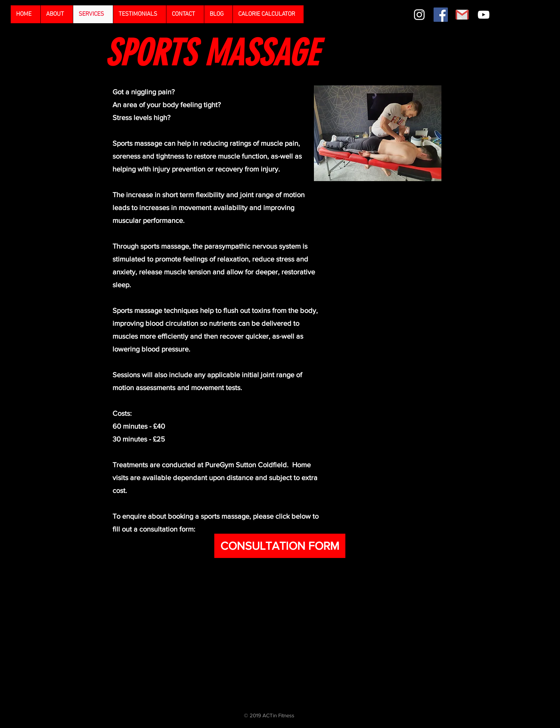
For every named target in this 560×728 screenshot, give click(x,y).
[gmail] (462, 15)
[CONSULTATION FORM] (280, 546)
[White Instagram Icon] (419, 15)
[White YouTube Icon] (484, 15)
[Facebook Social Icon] (441, 15)
